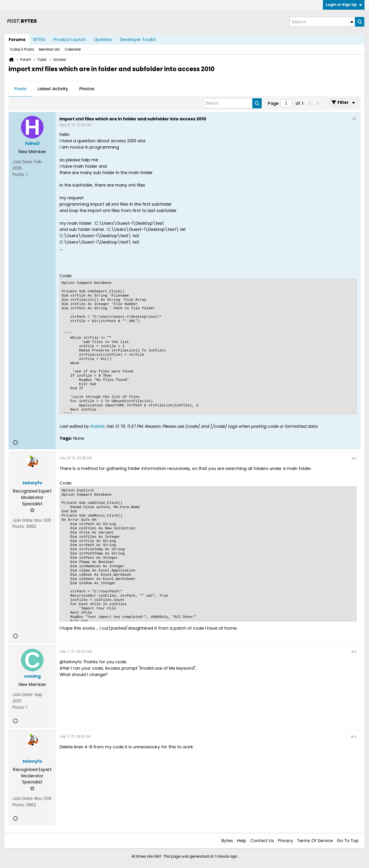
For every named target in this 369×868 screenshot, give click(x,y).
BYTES (39, 39)
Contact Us (262, 841)
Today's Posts (22, 49)
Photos (87, 89)
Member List (49, 49)
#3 (354, 652)
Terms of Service (315, 841)
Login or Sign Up (344, 5)
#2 (354, 458)
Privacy (285, 841)
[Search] (322, 22)
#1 (354, 119)
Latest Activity (53, 89)
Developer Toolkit (138, 39)
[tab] (20, 89)
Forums (17, 39)
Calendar (73, 49)
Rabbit (97, 426)
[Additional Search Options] (352, 22)
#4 (354, 737)
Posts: (19, 174)
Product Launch (70, 39)
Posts (20, 89)
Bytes (227, 841)
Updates (103, 39)
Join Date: (23, 162)
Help (242, 841)
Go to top (348, 841)
